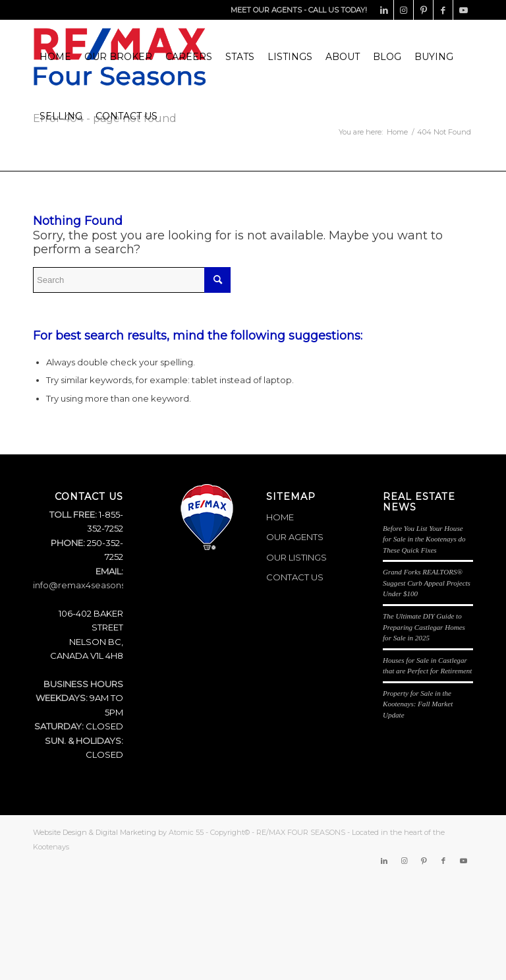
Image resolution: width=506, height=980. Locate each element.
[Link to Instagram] (404, 10)
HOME (280, 517)
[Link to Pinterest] (423, 10)
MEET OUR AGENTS (266, 10)
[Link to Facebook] (443, 10)
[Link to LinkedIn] (384, 10)
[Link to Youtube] (463, 10)
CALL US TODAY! (338, 10)
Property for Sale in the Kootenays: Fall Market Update (418, 704)
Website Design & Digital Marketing (95, 832)
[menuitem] (55, 57)
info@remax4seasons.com (90, 585)
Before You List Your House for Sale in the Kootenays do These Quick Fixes (424, 539)
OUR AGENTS (295, 537)
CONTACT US (295, 577)
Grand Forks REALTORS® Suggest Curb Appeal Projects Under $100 (427, 583)
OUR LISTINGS (296, 557)
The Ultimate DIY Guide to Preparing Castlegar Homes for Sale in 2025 (424, 627)
